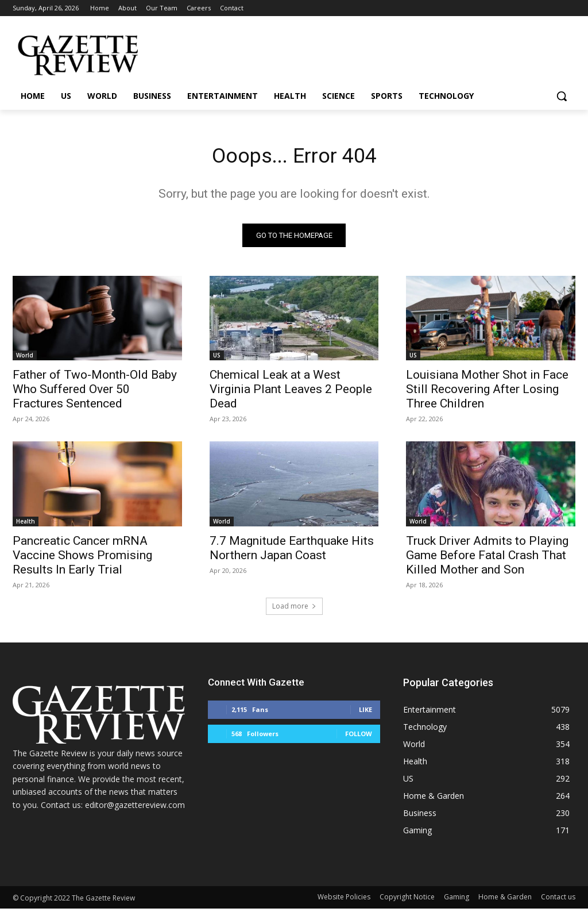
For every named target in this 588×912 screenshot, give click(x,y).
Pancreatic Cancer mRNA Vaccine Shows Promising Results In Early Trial (82, 558)
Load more (294, 609)
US (217, 359)
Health (26, 524)
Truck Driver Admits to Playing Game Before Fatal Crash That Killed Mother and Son (487, 558)
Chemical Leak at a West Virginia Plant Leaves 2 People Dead (291, 392)
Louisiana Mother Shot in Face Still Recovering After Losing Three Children (487, 392)
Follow (359, 737)
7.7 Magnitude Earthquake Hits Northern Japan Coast (292, 551)
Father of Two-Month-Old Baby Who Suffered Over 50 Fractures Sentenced (95, 392)
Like (365, 713)
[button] (562, 96)
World (25, 359)
